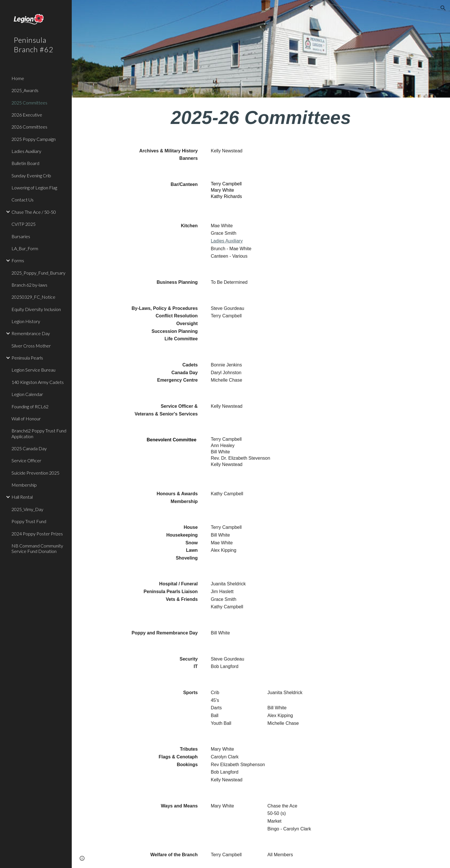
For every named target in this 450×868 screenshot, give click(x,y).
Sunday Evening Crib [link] (31, 175)
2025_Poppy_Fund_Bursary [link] (38, 273)
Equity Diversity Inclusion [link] (36, 309)
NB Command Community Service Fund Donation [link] (37, 548)
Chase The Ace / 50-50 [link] (34, 212)
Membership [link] (24, 485)
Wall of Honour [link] (26, 419)
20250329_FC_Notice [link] (33, 297)
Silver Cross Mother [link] (31, 346)
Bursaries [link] (21, 236)
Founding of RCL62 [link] (30, 406)
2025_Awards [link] (25, 90)
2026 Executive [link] (27, 115)
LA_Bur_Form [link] (25, 248)
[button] (443, 8)
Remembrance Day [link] (31, 333)
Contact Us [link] (23, 200)
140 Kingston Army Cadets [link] (38, 382)
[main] (261, 118)
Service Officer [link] (26, 460)
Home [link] (18, 78)
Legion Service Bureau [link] (33, 370)
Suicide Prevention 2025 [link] (35, 473)
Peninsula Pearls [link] (27, 358)
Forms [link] (18, 260)
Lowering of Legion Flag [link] (34, 188)
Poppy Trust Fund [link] (29, 521)
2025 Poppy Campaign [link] (34, 139)
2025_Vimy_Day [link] (27, 509)
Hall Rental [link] (22, 497)
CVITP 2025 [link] (24, 224)
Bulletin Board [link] (25, 163)
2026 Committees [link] (29, 127)
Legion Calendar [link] (27, 394)
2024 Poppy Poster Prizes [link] (37, 534)
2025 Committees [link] (29, 103)
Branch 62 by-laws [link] (29, 285)
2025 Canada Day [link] (29, 448)
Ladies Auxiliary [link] (26, 151)
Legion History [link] (26, 321)
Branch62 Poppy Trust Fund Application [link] (39, 433)
